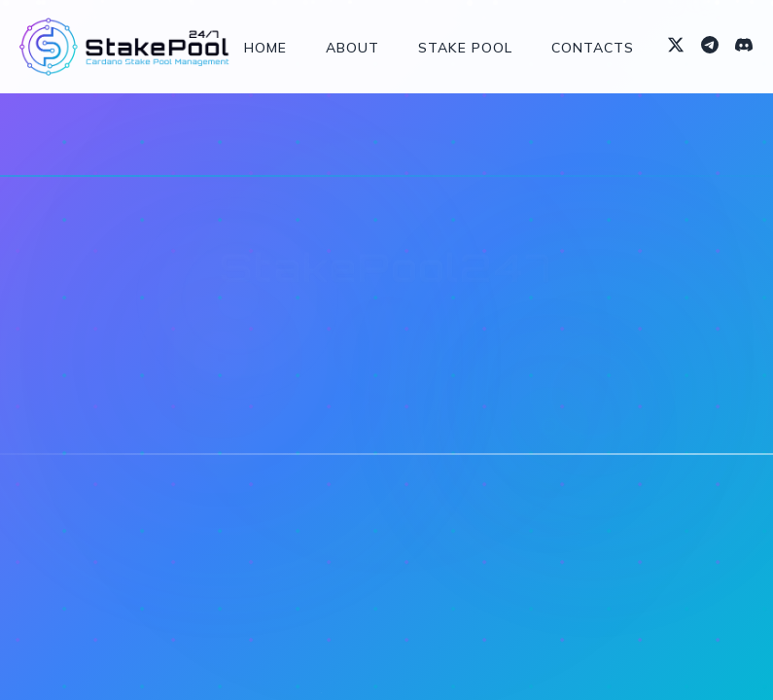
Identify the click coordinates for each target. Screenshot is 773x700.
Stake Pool (465, 48)
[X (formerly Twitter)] (676, 47)
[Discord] (744, 47)
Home (265, 48)
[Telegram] (710, 47)
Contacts (593, 48)
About (352, 48)
